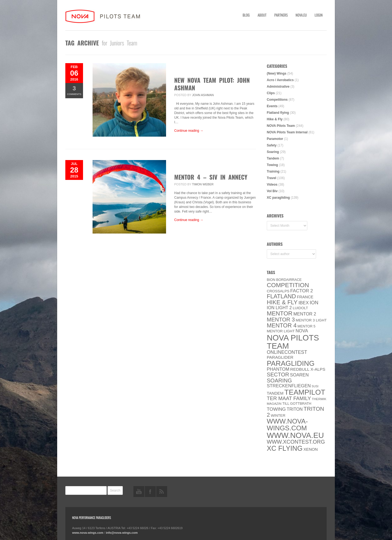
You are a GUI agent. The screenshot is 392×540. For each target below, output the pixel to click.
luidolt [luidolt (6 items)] (300, 308)
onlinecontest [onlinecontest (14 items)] (287, 352)
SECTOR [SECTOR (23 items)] (278, 375)
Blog (246, 15)
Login (319, 15)
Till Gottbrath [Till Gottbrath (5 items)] (297, 404)
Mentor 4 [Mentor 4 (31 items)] (282, 326)
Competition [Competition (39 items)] (288, 285)
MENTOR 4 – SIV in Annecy (211, 177)
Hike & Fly (275, 119)
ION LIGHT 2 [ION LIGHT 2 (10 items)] (279, 308)
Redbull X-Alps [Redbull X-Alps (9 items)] (308, 369)
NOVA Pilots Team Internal (287, 132)
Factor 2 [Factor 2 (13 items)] (301, 291)
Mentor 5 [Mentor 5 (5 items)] (307, 326)
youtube (139, 492)
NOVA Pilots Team (281, 126)
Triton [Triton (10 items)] (295, 409)
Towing (272, 165)
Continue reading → (189, 131)
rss (162, 492)
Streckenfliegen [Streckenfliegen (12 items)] (289, 386)
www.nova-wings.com (88, 533)
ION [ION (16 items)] (314, 303)
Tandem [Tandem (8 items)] (275, 393)
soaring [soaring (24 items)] (279, 381)
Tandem (273, 158)
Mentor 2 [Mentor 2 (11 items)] (305, 314)
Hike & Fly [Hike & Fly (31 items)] (282, 302)
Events (272, 106)
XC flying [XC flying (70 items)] (285, 448)
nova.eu (301, 15)
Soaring (273, 152)
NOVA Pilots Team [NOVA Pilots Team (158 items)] (293, 342)
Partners (281, 15)
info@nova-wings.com (122, 533)
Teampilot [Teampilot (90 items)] (305, 392)
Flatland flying (278, 113)
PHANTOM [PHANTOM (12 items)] (278, 369)
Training (273, 171)
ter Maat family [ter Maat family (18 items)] (289, 398)
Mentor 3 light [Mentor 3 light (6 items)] (311, 320)
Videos (272, 185)
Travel (272, 178)
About (262, 15)
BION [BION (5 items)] (271, 280)
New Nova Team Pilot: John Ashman (212, 84)
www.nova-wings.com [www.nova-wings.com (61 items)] (287, 425)
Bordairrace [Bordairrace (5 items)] (289, 280)
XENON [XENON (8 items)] (311, 449)
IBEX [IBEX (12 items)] (304, 303)
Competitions (277, 100)
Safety (272, 145)
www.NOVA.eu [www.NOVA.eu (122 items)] (295, 435)
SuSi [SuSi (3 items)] (315, 386)
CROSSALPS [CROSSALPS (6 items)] (278, 291)
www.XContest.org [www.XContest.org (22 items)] (296, 442)
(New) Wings (277, 73)
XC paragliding (278, 198)
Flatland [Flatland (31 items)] (281, 296)
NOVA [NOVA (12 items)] (302, 331)
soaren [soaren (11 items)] (299, 375)
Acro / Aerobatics (280, 80)
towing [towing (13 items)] (276, 409)
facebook (150, 492)
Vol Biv (272, 191)
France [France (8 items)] (305, 297)
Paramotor (275, 139)
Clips (271, 93)
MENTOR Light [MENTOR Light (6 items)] (281, 331)
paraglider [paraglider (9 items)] (280, 357)
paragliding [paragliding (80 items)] (291, 363)
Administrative (278, 87)
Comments (74, 90)
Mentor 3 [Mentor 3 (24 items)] (281, 320)
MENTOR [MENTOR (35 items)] (280, 313)
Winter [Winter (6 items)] (278, 415)
